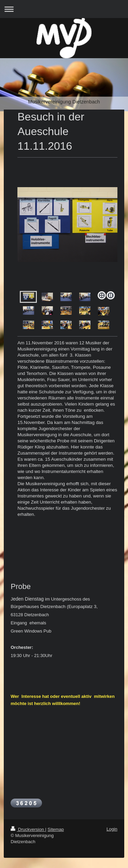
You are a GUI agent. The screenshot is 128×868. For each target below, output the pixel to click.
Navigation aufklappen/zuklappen (64, 9)
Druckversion (28, 829)
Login (112, 829)
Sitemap (56, 829)
